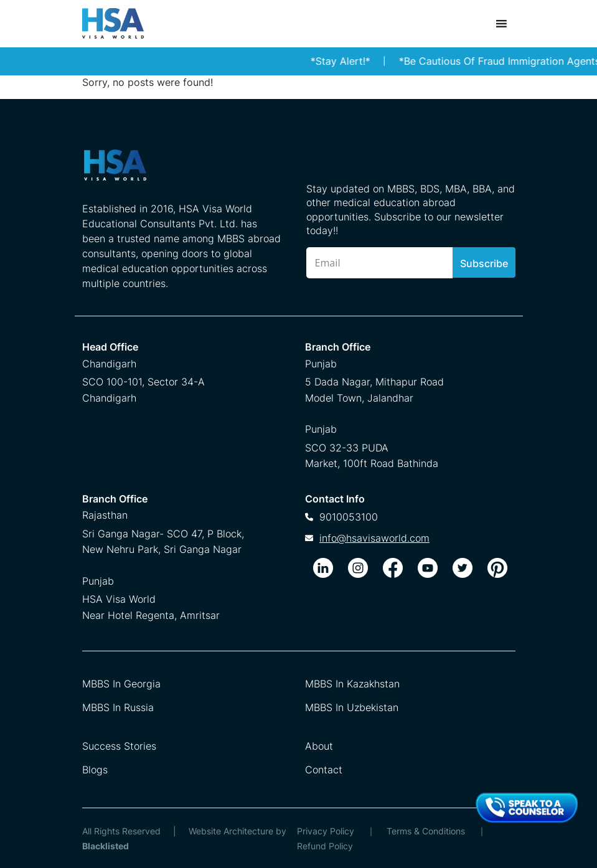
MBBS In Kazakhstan (352, 684)
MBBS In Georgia (121, 684)
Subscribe (484, 263)
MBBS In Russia (118, 707)
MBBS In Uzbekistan (352, 707)
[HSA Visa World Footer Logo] (182, 170)
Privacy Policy (326, 831)
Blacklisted (106, 846)
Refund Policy (325, 846)
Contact (324, 770)
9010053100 (349, 517)
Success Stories (119, 746)
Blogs (95, 770)
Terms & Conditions (426, 831)
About (319, 746)
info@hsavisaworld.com (374, 538)
